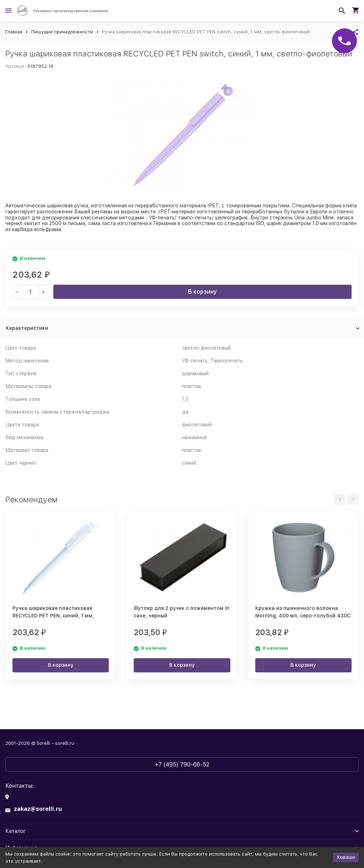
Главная (14, 32)
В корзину (202, 292)
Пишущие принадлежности (62, 32)
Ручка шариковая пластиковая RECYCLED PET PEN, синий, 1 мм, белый (53, 616)
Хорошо (346, 857)
